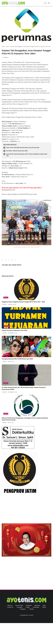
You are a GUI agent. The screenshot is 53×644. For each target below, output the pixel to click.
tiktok (44, 607)
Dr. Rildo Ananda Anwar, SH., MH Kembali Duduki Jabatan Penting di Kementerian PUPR (24, 388)
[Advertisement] (26, 509)
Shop (44, 605)
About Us (10, 605)
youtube (32, 609)
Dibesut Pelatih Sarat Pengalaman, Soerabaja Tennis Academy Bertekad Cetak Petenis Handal (25, 419)
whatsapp (36, 607)
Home (3, 46)
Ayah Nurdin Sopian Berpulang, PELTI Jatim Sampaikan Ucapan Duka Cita (27, 155)
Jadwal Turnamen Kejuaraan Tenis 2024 (14, 330)
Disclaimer (29, 605)
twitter (28, 607)
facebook (20, 607)
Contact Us (10, 607)
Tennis (8, 46)
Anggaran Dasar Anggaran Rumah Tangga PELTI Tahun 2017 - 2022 (23, 302)
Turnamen (7, 326)
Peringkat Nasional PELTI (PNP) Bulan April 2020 (17, 359)
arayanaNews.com (9, 190)
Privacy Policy (19, 605)
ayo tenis (31, 615)
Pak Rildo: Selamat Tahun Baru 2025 (17, 151)
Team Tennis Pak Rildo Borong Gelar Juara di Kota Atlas (23, 148)
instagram (23, 609)
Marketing (37, 605)
